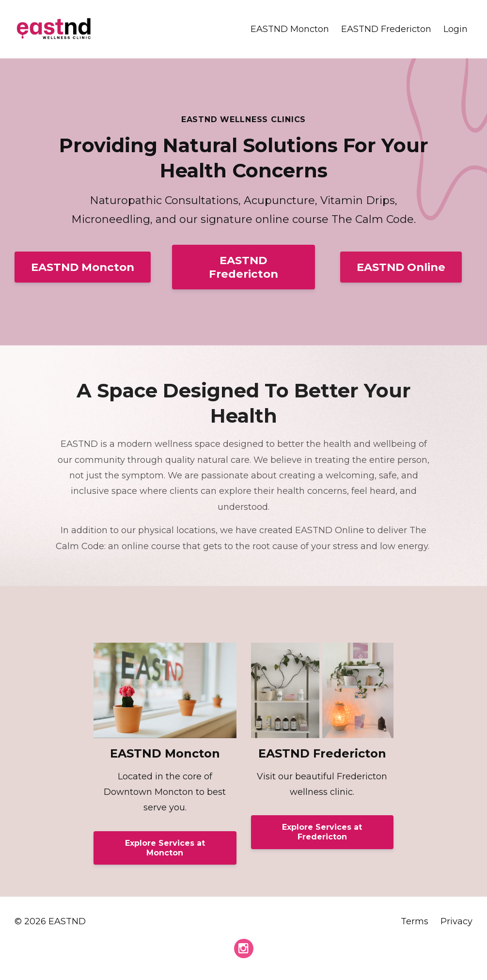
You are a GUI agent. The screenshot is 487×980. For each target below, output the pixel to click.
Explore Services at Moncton (165, 848)
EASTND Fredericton (386, 29)
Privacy (456, 921)
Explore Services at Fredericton (322, 832)
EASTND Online (401, 267)
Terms (415, 921)
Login (456, 29)
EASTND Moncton (290, 29)
